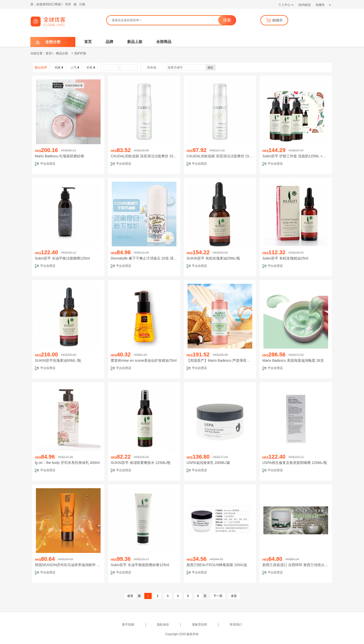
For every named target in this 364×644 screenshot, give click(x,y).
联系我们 (236, 625)
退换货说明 (199, 625)
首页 (49, 53)
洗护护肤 (80, 53)
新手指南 (128, 625)
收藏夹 (323, 5)
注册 (82, 4)
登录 (68, 4)
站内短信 (305, 5)
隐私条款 (163, 625)
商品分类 (62, 53)
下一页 (218, 596)
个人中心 (286, 5)
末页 (234, 596)
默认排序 (41, 68)
